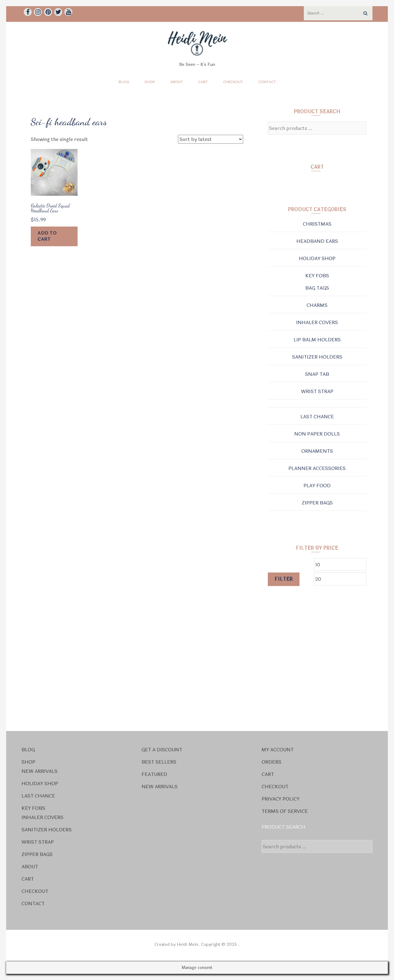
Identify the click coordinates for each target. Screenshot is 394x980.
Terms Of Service (285, 811)
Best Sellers (159, 762)
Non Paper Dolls (317, 434)
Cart (203, 82)
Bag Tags (317, 288)
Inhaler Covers (317, 322)
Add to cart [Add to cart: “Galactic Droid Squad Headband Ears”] (47, 236)
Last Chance (317, 417)
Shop (150, 82)
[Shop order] (211, 139)
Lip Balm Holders (317, 340)
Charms (317, 305)
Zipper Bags (317, 503)
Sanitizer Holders (317, 357)
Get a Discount (162, 750)
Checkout (233, 82)
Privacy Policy (281, 799)
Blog (124, 82)
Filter (284, 579)
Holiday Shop (317, 258)
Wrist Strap (317, 391)
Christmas (317, 224)
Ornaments (317, 451)
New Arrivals (40, 771)
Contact (267, 82)
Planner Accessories (317, 468)
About (177, 82)
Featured (154, 774)
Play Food (317, 486)
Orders (271, 762)
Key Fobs (317, 276)
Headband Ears (317, 241)
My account (278, 750)
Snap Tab (317, 374)
